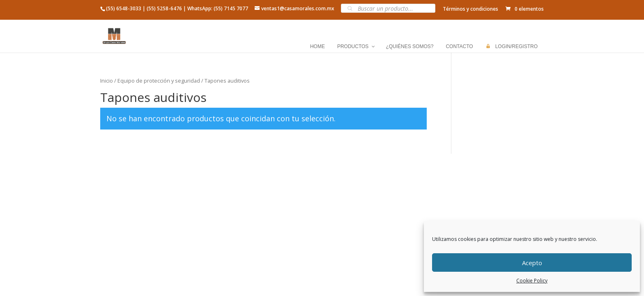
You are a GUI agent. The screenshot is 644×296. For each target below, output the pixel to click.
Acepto (532, 263)
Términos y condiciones (470, 9)
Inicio (107, 81)
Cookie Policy (532, 281)
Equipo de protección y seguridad (159, 81)
